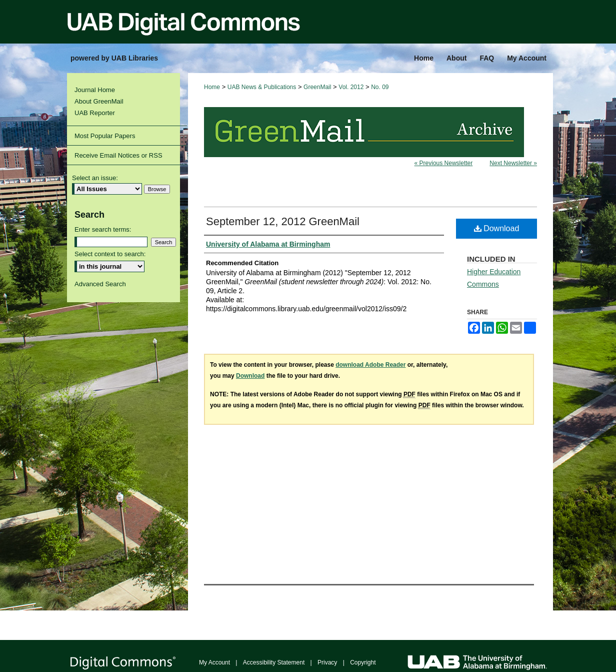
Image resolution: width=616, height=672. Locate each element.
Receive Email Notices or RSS (118, 155)
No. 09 (380, 87)
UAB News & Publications (262, 87)
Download (497, 228)
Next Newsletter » (513, 163)
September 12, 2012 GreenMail (283, 221)
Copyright (363, 662)
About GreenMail (99, 101)
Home (212, 87)
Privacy (327, 662)
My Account (214, 662)
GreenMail (317, 87)
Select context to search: (110, 254)
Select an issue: (95, 178)
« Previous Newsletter (444, 163)
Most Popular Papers (105, 136)
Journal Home (95, 90)
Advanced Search (100, 284)
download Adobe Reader (370, 365)
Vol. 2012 (351, 87)
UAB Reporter (95, 113)
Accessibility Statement (274, 662)
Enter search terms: (103, 229)
